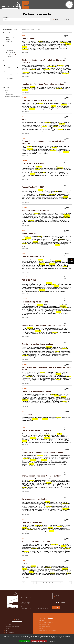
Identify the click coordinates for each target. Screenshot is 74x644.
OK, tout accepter (25, 641)
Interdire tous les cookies (39, 641)
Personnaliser (52, 641)
